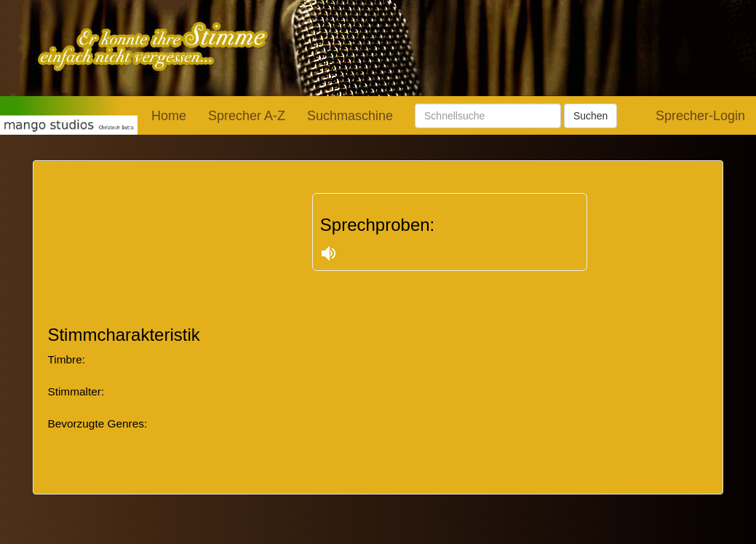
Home (169, 116)
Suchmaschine (350, 116)
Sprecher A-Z (247, 116)
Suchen (590, 116)
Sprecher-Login (700, 116)
